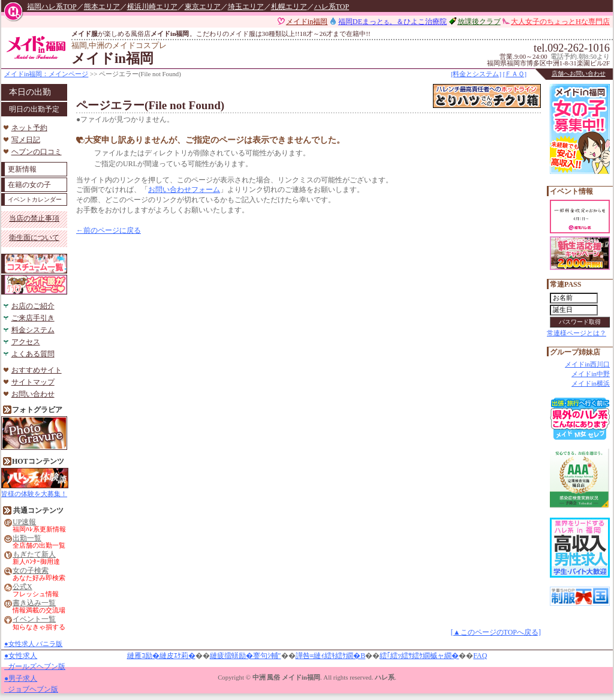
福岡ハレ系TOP (52, 7)
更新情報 (22, 169)
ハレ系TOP (332, 7)
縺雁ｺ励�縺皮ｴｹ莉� (161, 656)
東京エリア (203, 7)
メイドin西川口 (587, 364)
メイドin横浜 (591, 383)
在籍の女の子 (29, 185)
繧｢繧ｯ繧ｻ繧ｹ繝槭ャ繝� (419, 656)
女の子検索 (31, 571)
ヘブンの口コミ (37, 152)
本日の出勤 (30, 92)
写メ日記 (26, 140)
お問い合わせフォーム (184, 190)
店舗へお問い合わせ (579, 73)
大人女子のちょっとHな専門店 (560, 22)
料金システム (33, 330)
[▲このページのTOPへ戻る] (496, 632)
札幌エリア (289, 7)
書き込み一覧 (34, 603)
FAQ (480, 656)
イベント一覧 (34, 619)
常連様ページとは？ (577, 333)
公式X (22, 587)
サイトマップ (33, 382)
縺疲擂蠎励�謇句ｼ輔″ (246, 656)
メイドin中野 (591, 374)
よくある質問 (33, 354)
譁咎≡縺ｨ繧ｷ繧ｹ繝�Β (331, 656)
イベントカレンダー (35, 199)
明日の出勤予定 (34, 109)
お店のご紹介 (33, 306)
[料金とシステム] (476, 74)
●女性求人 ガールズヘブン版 (35, 661)
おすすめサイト (37, 370)
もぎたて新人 (34, 555)
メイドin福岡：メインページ (46, 74)
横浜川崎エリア (152, 7)
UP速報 (24, 522)
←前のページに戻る (109, 230)
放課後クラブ (479, 22)
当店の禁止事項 (34, 218)
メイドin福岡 (307, 22)
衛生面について (34, 238)
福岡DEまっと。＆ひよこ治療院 (392, 22)
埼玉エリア (246, 7)
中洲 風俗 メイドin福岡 (286, 677)
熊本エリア (102, 7)
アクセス (26, 342)
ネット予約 (29, 128)
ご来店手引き (33, 318)
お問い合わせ (33, 394)
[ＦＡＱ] (515, 74)
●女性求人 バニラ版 (33, 644)
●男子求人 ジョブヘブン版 (31, 684)
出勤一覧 (27, 538)
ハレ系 (385, 677)
